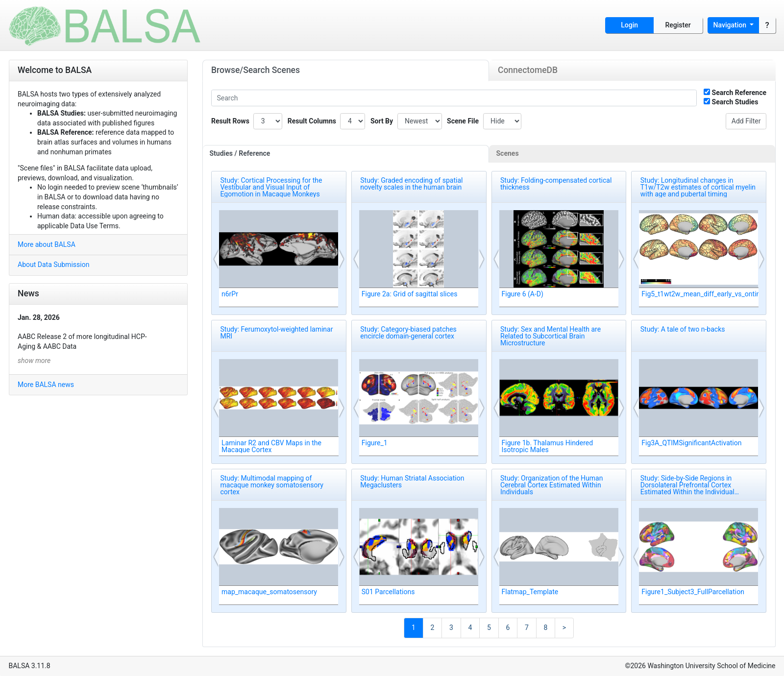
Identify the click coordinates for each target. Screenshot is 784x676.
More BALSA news (46, 385)
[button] (217, 259)
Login (629, 25)
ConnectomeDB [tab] (528, 70)
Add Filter (746, 121)
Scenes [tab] (508, 153)
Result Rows (230, 121)
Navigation (731, 25)
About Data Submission (53, 265)
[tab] (346, 154)
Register (678, 25)
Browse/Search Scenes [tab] (256, 70)
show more (34, 361)
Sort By (382, 121)
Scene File (463, 121)
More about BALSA (47, 244)
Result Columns (312, 121)
